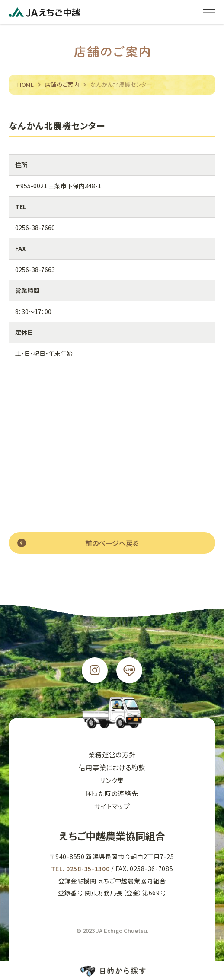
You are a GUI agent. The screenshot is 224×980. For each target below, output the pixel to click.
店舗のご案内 (62, 84)
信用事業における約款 (112, 767)
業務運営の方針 (112, 754)
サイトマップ (112, 806)
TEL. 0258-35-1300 (80, 869)
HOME (26, 84)
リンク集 (112, 780)
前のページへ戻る (112, 543)
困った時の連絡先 (112, 793)
